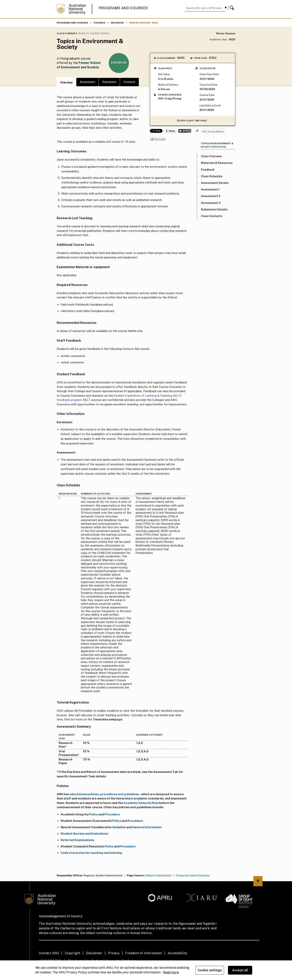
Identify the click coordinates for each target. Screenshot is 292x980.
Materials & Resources (217, 163)
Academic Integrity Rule (141, 803)
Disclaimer (94, 953)
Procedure (112, 814)
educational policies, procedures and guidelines (104, 794)
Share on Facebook (170, 131)
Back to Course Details (94, 33)
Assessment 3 (211, 203)
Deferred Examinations (77, 840)
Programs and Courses (123, 8)
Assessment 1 (210, 189)
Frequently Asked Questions (193, 875)
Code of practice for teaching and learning (91, 853)
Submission (109, 82)
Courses (99, 23)
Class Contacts (212, 216)
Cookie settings (210, 970)
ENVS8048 (117, 23)
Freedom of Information (144, 953)
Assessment (87, 82)
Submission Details (214, 209)
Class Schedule (212, 176)
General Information (147, 827)
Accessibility (178, 953)
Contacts (129, 82)
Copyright (73, 953)
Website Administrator (159, 875)
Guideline (119, 827)
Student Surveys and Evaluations (84, 834)
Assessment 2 (211, 196)
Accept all (240, 970)
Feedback (208, 170)
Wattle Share (185, 131)
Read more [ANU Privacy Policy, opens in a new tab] (171, 972)
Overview (66, 83)
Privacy (114, 953)
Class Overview (211, 156)
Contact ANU (49, 953)
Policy (93, 814)
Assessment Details (215, 183)
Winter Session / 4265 (144, 23)
